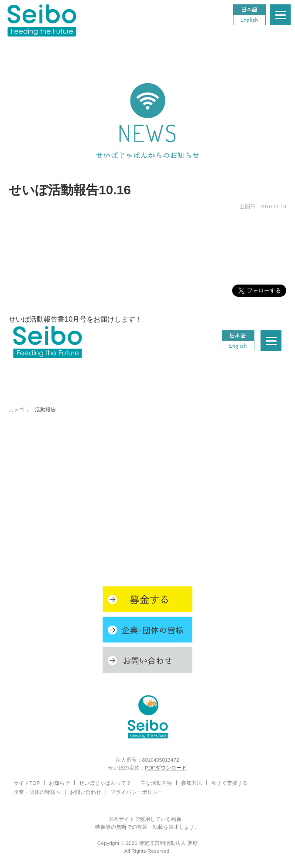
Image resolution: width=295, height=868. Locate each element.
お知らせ (59, 783)
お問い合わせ (86, 792)
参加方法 (192, 783)
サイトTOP (27, 783)
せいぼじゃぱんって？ (105, 783)
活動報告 (45, 409)
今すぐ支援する (230, 783)
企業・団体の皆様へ (37, 792)
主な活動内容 (156, 783)
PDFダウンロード (166, 768)
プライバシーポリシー (137, 792)
